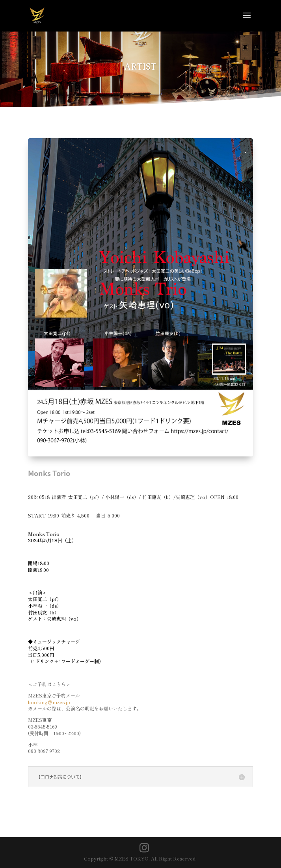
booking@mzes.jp (49, 702)
